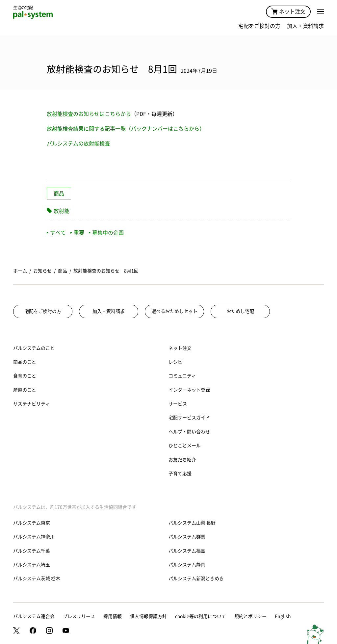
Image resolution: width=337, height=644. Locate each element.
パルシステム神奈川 (34, 537)
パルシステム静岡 (187, 565)
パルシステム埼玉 (32, 565)
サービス (178, 404)
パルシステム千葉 (32, 551)
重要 (77, 233)
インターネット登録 (189, 390)
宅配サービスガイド (189, 418)
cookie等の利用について (201, 616)
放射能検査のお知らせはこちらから (89, 114)
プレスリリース (79, 616)
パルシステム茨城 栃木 (37, 579)
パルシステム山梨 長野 (192, 523)
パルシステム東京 (32, 523)
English (283, 616)
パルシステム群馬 (187, 537)
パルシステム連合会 (34, 616)
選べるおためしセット (174, 311)
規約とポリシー (250, 616)
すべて (56, 233)
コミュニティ (182, 376)
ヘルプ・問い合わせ (189, 432)
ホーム (20, 271)
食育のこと (25, 376)
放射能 (62, 211)
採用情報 (113, 616)
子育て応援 (180, 474)
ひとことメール (185, 446)
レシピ (175, 362)
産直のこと (25, 390)
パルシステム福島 (187, 551)
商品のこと (25, 362)
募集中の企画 (106, 233)
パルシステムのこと (34, 348)
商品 (59, 193)
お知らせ (42, 271)
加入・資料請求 (305, 26)
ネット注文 (288, 12)
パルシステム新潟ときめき (196, 579)
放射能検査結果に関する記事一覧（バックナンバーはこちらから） (126, 129)
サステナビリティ (32, 404)
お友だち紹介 (182, 460)
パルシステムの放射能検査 (78, 143)
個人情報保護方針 (148, 616)
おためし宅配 (240, 311)
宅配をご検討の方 (259, 26)
